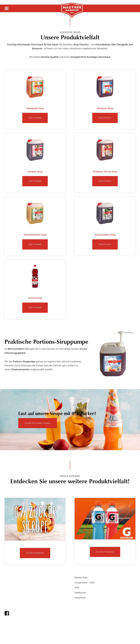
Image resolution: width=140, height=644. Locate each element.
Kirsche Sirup (35, 298)
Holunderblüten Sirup (35, 235)
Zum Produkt (35, 118)
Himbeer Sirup (35, 172)
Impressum (80, 593)
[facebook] (7, 613)
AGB (77, 588)
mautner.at (80, 598)
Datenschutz (81, 578)
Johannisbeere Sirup (105, 235)
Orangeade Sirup (35, 108)
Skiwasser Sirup (105, 108)
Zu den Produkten (35, 553)
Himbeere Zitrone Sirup (105, 172)
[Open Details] (35, 520)
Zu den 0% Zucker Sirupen (38, 423)
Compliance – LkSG (85, 583)
